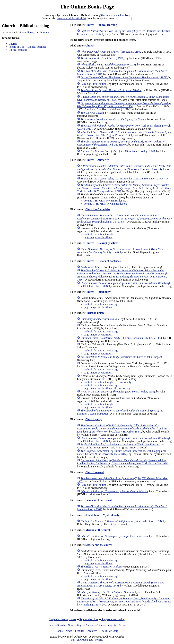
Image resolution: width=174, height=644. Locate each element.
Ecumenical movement (99, 500)
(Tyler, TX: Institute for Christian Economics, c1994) (123, 179)
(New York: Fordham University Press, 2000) (124, 169)
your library (28, 32)
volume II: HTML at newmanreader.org (106, 204)
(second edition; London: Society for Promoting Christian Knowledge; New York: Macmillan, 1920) (123, 462)
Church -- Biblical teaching (101, 25)
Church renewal (95, 472)
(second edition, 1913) (121, 521)
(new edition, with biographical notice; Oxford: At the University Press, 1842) (121, 452)
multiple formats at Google (99, 234)
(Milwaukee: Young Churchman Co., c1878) (124, 219)
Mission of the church (98, 530)
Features (80, 631)
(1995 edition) (94, 84)
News (69, 631)
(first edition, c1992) (111, 52)
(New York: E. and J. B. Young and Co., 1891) (124, 188)
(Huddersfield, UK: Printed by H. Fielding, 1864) (124, 602)
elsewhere (44, 32)
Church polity (94, 419)
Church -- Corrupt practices (102, 243)
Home (51, 625)
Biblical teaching (18, 50)
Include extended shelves (116, 15)
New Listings (75, 625)
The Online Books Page (87, 7)
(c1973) (124, 77)
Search (61, 625)
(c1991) (103, 58)
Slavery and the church (99, 545)
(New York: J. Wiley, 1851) (118, 151)
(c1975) (108, 65)
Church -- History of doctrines (103, 261)
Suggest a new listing (113, 619)
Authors (90, 625)
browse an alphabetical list (71, 18)
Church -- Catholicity (98, 209)
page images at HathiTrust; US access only (107, 388)
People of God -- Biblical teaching (27, 47)
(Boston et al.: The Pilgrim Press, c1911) (124, 134)
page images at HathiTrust (98, 237)
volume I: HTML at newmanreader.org (105, 201)
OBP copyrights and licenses (87, 640)
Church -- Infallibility (98, 292)
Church (13, 44)
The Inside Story (109, 631)
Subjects (111, 625)
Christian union (95, 313)
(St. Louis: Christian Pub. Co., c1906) (121, 338)
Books (59, 631)
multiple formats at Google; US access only (108, 382)
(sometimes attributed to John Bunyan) (121, 357)
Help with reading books (63, 619)
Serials (123, 625)
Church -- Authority (97, 160)
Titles (100, 625)
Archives (92, 631)
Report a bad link (89, 619)
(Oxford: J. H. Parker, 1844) (122, 429)
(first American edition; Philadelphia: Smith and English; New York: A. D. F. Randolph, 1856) (124, 275)
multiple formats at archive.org (101, 304)
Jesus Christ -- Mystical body (102, 515)
